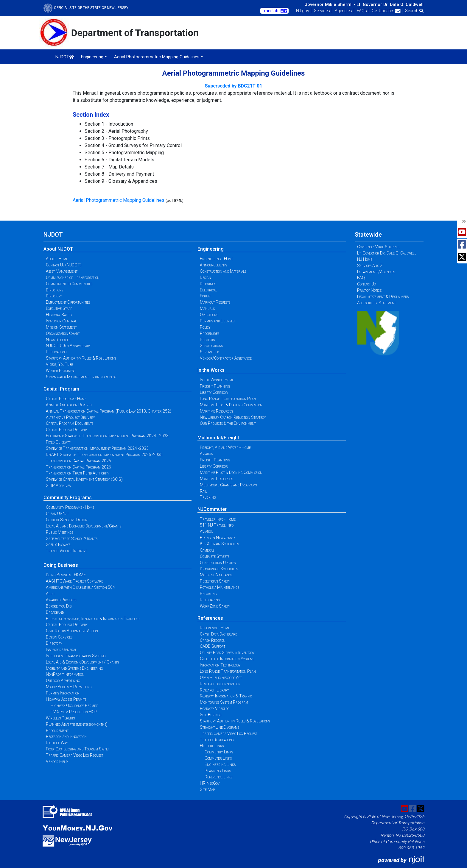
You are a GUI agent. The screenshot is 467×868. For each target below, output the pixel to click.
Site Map (207, 789)
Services (322, 11)
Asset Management (62, 271)
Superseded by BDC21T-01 (234, 86)
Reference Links (218, 777)
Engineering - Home (217, 259)
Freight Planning (215, 386)
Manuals (207, 308)
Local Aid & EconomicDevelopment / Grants (82, 662)
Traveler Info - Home (218, 519)
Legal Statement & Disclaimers (383, 296)
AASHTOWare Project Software (74, 581)
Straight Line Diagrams (220, 727)
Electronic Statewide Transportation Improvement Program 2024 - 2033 (107, 436)
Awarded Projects (61, 600)
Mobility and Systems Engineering (74, 668)
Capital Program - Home (66, 399)
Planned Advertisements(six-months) (77, 724)
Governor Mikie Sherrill (379, 247)
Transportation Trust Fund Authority (78, 473)
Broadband (55, 612)
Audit (50, 594)
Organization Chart (63, 333)
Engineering (211, 249)
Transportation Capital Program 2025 (78, 461)
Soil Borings (211, 715)
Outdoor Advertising (63, 680)
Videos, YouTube (59, 364)
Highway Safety (59, 315)
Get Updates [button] (386, 11)
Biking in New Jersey (218, 538)
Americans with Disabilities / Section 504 (80, 587)
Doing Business (61, 565)
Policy (205, 327)
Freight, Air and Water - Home (225, 447)
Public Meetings (60, 532)
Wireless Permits (60, 718)
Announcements (213, 265)
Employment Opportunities (68, 302)
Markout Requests (215, 302)
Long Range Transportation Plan (228, 399)
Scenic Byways (58, 544)
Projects (207, 340)
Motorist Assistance (216, 575)
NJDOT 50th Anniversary (68, 346)
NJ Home (365, 259)
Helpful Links (212, 746)
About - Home (57, 259)
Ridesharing (210, 600)
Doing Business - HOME (66, 575)
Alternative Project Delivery (70, 417)
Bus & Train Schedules (219, 544)
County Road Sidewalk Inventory (227, 652)
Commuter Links (218, 758)
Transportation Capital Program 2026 (78, 467)
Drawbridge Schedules (219, 569)
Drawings (208, 284)
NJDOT (65, 57)
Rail (203, 491)
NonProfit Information (65, 674)
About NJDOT (58, 249)
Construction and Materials (223, 271)
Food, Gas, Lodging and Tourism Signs (77, 749)
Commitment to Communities (69, 284)
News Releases (58, 340)
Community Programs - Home (70, 507)
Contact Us (366, 284)
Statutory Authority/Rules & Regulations (81, 358)
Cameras (207, 550)
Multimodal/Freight (218, 438)
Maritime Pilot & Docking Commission (231, 405)
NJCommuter (212, 509)
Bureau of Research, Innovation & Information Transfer (93, 619)
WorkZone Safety (215, 606)
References (210, 618)
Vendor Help (57, 761)
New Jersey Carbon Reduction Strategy (233, 417)
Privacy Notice (369, 290)
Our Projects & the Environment (228, 423)
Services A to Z (370, 266)
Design (206, 277)
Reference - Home (215, 628)
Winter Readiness (60, 371)
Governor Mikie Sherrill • (330, 4)
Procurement (57, 730)
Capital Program (61, 389)
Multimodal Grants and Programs (228, 485)
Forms (205, 296)
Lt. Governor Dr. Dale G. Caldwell (390, 4)
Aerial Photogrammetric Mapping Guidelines (119, 200)
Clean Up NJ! (57, 513)
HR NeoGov (210, 783)
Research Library (214, 690)
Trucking (208, 497)
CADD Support (213, 646)
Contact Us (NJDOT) (64, 265)
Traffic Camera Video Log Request (74, 755)
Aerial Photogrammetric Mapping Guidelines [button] (157, 57)
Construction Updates (218, 563)
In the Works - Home (217, 380)
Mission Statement (61, 327)
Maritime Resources (216, 411)
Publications (56, 352)
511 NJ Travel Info (217, 525)
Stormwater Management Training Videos (81, 377)
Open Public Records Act (221, 677)
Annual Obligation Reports (69, 405)
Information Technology (220, 665)
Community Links (219, 752)
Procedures (210, 333)
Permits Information (63, 693)
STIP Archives (58, 485)
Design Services (59, 637)
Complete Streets (215, 556)
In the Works (211, 370)
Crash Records (212, 640)
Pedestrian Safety (215, 581)
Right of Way (57, 743)
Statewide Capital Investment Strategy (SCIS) (84, 479)
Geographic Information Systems (227, 659)
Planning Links (218, 771)
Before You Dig (59, 606)
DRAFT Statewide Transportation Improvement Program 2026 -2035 (104, 455)
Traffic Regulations (217, 740)
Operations (209, 315)
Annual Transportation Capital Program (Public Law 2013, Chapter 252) (109, 411)
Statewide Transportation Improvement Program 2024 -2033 (97, 448)
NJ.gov (303, 11)
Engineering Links (220, 764)
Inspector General (61, 321)
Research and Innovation (66, 736)
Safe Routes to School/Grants (72, 538)
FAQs (362, 11)
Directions (55, 290)
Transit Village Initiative (67, 551)
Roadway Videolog (215, 708)
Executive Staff (59, 308)
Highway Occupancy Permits (74, 705)
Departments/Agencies (376, 272)
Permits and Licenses (217, 321)
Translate (274, 11)
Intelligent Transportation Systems (76, 656)
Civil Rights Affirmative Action (72, 631)
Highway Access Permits (66, 699)
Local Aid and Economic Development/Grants (84, 526)
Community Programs (68, 498)
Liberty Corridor (214, 392)
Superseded (209, 352)
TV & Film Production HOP (74, 712)
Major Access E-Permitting (69, 687)
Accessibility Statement (376, 303)
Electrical (209, 290)
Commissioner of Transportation (73, 277)
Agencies (343, 11)
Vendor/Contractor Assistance (226, 358)
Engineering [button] (92, 57)
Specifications (211, 346)
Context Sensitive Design (67, 520)
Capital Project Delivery (67, 430)
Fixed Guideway (59, 442)
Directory (54, 296)
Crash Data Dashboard (218, 634)
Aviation (207, 454)
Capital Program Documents (70, 423)
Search (414, 11)
